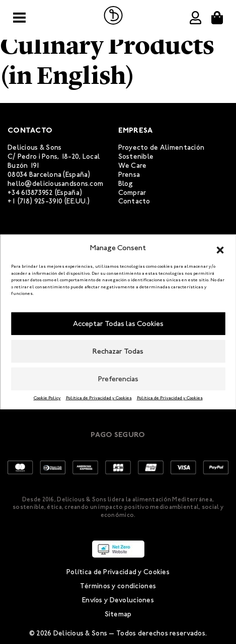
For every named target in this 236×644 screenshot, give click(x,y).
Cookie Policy (47, 397)
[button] (220, 248)
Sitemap (118, 614)
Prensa (129, 175)
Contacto (134, 201)
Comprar (132, 193)
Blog (126, 184)
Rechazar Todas (118, 351)
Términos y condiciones (118, 586)
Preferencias (118, 379)
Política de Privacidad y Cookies (99, 397)
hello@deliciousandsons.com (55, 184)
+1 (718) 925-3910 (35, 201)
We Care (133, 166)
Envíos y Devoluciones (118, 600)
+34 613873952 (30, 193)
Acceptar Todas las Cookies (118, 324)
